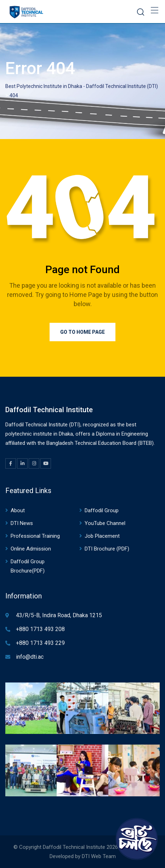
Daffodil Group (102, 510)
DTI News (22, 523)
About (18, 510)
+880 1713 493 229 (40, 643)
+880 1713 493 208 (40, 629)
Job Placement (102, 536)
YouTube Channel (105, 523)
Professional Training (35, 536)
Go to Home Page (82, 332)
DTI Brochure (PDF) (107, 549)
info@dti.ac (30, 657)
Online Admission (31, 549)
